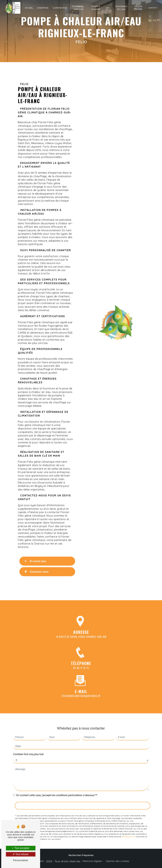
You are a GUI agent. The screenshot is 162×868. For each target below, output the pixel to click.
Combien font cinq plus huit (28, 750)
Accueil (29, 8)
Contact (153, 8)
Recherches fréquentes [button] (81, 855)
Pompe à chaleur (96, 8)
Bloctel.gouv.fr (129, 832)
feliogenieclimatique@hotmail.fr (81, 692)
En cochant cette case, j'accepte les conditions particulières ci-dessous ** (57, 791)
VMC (108, 8)
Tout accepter (21, 848)
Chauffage (43, 8)
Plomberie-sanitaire (78, 8)
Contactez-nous (36, 572)
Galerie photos (138, 8)
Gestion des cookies (118, 861)
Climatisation (60, 8)
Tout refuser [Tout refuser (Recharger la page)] (21, 854)
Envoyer (83, 801)
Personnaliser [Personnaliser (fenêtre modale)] (21, 860)
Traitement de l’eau (121, 8)
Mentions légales (92, 861)
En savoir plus (35, 561)
